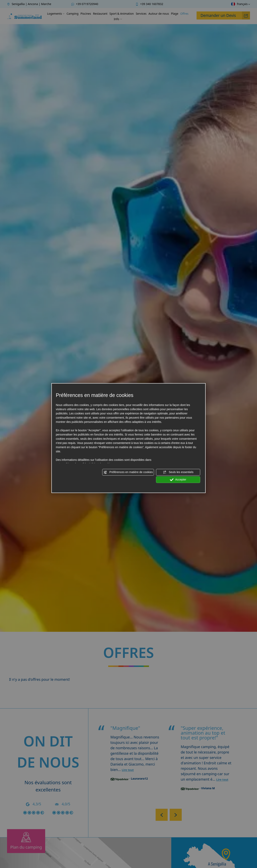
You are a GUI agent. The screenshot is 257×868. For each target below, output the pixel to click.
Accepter (178, 480)
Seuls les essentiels (178, 472)
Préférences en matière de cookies (128, 472)
